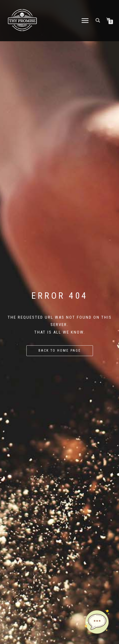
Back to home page (60, 351)
